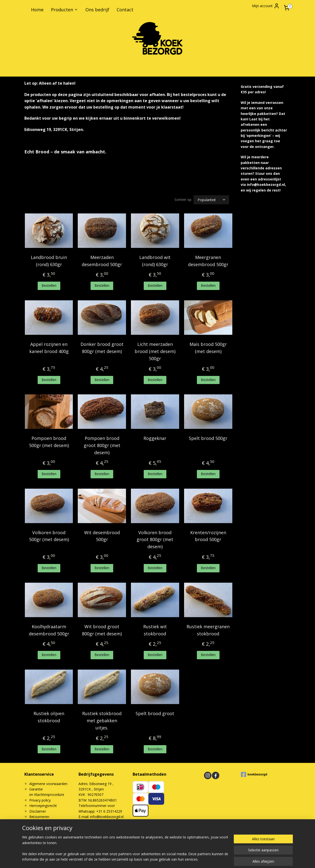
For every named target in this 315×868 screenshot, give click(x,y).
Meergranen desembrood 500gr (208, 261)
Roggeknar (155, 438)
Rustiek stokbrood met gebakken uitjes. (102, 721)
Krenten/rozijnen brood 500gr (208, 536)
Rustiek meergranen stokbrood (208, 630)
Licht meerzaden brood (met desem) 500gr (155, 351)
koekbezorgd (254, 774)
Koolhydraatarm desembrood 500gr (49, 630)
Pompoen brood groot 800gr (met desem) (102, 445)
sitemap (174, 842)
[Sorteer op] (211, 200)
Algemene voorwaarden (48, 784)
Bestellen (49, 285)
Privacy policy (40, 800)
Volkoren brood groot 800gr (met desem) (155, 540)
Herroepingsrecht (43, 806)
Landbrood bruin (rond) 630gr (49, 261)
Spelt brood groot (155, 713)
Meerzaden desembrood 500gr (102, 261)
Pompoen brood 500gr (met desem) (49, 442)
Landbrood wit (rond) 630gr (155, 261)
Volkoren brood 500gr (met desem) (49, 536)
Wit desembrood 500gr (102, 536)
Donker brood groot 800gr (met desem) (102, 348)
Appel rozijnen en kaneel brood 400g (49, 348)
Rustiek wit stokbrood (155, 630)
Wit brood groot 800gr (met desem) (102, 630)
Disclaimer (38, 811)
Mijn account (266, 6)
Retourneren (39, 817)
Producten (64, 10)
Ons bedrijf (97, 10)
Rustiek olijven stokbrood (49, 717)
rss (184, 842)
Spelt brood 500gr (208, 438)
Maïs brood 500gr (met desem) (208, 348)
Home (37, 10)
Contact (125, 10)
